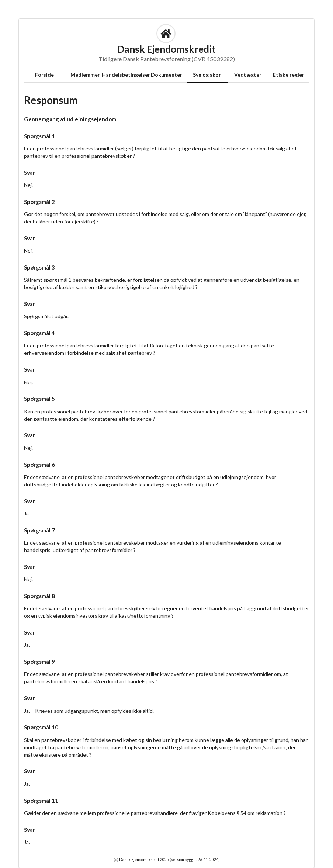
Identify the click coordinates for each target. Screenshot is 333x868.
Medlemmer (85, 75)
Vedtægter (248, 75)
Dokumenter (166, 75)
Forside (44, 75)
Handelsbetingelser (126, 75)
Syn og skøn (207, 75)
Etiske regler (289, 75)
